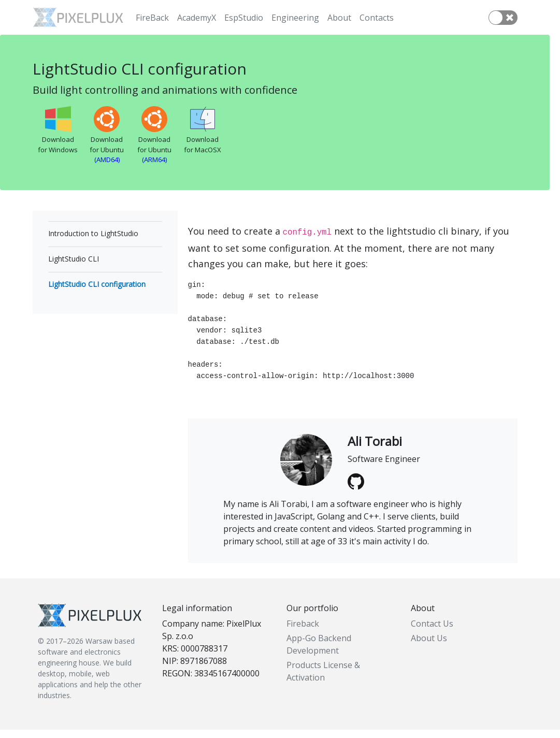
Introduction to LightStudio (93, 233)
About (339, 18)
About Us (429, 646)
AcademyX (197, 18)
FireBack (152, 18)
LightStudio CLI (74, 259)
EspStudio (244, 18)
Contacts (377, 18)
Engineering (295, 18)
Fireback (303, 632)
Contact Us (432, 632)
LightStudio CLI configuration (97, 284)
